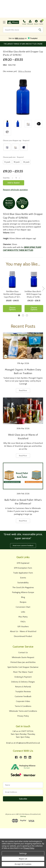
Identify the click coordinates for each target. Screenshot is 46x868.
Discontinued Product (23, 636)
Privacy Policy (23, 716)
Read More (23, 390)
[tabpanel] (12, 292)
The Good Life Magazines (23, 587)
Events (23, 578)
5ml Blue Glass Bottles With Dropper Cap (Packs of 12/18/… (34, 294)
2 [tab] (23, 315)
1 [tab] (19, 315)
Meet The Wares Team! (23, 672)
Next (43, 288)
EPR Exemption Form (23, 568)
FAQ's (23, 622)
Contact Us (23, 652)
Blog (23, 597)
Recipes (23, 602)
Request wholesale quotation (15, 190)
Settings (23, 853)
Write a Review (25, 71)
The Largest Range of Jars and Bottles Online (23, 44)
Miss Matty (23, 617)
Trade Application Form (23, 573)
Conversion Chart (23, 607)
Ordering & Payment (23, 677)
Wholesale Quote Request (23, 657)
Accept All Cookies (23, 864)
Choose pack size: (13, 157)
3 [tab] (27, 315)
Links (23, 612)
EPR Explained (23, 563)
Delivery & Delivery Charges (23, 682)
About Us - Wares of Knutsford (23, 631)
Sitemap (23, 816)
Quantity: (6, 178)
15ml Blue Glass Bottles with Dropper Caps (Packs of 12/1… (12, 294)
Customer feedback (23, 696)
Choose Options (12, 309)
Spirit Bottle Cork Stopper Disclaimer (23, 667)
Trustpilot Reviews (23, 692)
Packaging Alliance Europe (23, 592)
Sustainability (23, 583)
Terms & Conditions (23, 706)
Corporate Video (23, 701)
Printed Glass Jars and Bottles (23, 662)
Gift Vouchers (23, 626)
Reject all (23, 859)
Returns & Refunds (23, 687)
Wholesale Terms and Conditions (23, 711)
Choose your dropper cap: (16, 140)
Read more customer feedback (23, 545)
